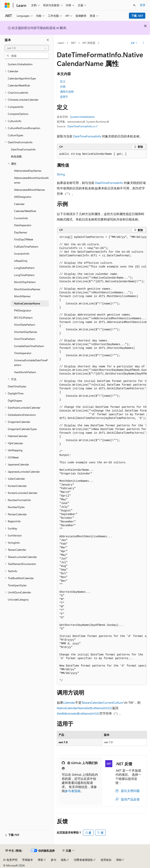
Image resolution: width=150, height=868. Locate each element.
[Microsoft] (7, 5)
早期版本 (28, 860)
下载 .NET (137, 16)
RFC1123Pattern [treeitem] (23, 318)
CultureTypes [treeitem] (16, 135)
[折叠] (48, 40)
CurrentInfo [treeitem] (21, 218)
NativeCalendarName (71, 708)
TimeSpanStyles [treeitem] (17, 585)
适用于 (64, 97)
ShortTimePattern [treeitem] (25, 339)
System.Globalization (82, 117)
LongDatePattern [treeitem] (24, 268)
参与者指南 (73, 791)
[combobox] (27, 48)
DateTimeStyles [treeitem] (17, 386)
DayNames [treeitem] (21, 232)
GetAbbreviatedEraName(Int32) (78, 713)
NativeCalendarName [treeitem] (27, 303)
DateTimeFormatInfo (87, 136)
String (61, 174)
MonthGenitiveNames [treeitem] (27, 289)
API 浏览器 (89, 43)
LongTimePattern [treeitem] (24, 275)
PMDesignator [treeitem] (23, 310)
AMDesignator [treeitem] (23, 197)
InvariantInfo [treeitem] (22, 254)
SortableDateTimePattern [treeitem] (29, 346)
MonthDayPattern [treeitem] (25, 282)
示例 (63, 87)
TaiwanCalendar (92, 702)
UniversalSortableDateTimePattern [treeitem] (31, 363)
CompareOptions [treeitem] (18, 114)
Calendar (69, 702)
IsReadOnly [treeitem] (21, 261)
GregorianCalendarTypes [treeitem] (22, 429)
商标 (119, 860)
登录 (143, 5)
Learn (61, 43)
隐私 (64, 860)
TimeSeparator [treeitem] (23, 353)
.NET (73, 43)
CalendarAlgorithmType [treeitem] (22, 78)
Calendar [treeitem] (19, 204)
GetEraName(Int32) (99, 708)
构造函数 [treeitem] (16, 156)
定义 (63, 81)
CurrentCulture (113, 702)
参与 (54, 860)
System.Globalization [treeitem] (20, 64)
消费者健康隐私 (83, 860)
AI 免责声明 (10, 860)
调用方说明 (67, 92)
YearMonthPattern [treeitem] (25, 372)
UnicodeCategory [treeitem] (18, 599)
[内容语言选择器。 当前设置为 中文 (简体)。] (14, 851)
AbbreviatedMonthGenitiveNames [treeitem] (31, 180)
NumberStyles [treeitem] (16, 507)
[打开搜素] (134, 5)
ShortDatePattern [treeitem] (25, 325)
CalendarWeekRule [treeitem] (19, 85)
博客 (40, 860)
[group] (102, 459)
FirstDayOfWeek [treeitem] (24, 239)
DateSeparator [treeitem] (23, 225)
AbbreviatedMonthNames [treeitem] (29, 190)
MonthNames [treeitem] (22, 296)
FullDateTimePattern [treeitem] (26, 247)
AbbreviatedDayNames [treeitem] (28, 171)
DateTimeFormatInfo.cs (81, 126)
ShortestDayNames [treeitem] (26, 332)
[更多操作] (143, 43)
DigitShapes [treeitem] (15, 401)
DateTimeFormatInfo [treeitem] (23, 149)
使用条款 (106, 860)
